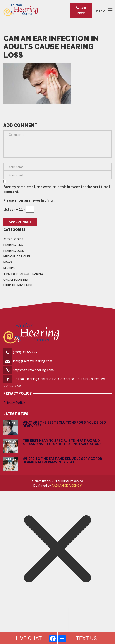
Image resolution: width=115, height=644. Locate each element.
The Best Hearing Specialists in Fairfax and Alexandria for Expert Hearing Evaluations (62, 442)
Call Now (81, 10)
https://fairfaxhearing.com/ (34, 370)
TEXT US (86, 638)
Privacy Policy (14, 402)
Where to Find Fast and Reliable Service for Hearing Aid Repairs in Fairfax (62, 460)
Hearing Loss (14, 251)
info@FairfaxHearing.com (32, 361)
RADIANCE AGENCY (67, 485)
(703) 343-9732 (25, 352)
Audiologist (13, 239)
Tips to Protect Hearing (23, 274)
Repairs (9, 268)
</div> (34, 625)
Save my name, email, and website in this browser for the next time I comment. (57, 189)
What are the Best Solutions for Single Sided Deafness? (64, 424)
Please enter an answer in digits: (29, 200)
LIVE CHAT (29, 638)
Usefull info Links (18, 285)
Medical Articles (17, 256)
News (8, 262)
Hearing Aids (13, 245)
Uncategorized (16, 280)
